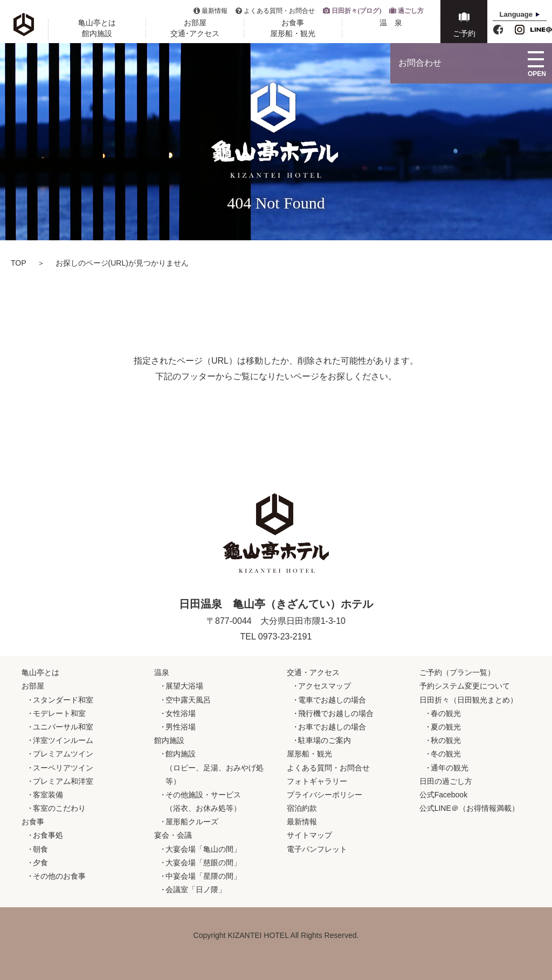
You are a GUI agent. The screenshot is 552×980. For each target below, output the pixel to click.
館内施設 (97, 34)
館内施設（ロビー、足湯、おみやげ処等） (215, 767)
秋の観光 (446, 740)
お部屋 (195, 23)
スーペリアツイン (63, 768)
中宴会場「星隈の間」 (203, 876)
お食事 (293, 23)
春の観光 (446, 713)
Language (516, 14)
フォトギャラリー (317, 781)
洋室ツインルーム (63, 740)
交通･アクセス (195, 34)
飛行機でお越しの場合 (336, 713)
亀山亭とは (97, 23)
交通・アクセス (313, 672)
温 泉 (391, 23)
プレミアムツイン (63, 754)
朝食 (40, 849)
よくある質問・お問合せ (279, 11)
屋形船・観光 (293, 34)
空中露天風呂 (188, 700)
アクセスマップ (325, 686)
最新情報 (215, 11)
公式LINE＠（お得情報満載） (469, 808)
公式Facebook (443, 795)
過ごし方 (411, 11)
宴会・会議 (173, 835)
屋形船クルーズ (192, 822)
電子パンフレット (317, 849)
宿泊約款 (302, 808)
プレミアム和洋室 (63, 781)
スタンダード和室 (63, 700)
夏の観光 (446, 727)
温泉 (162, 672)
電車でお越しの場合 (332, 700)
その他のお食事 (59, 876)
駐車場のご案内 (325, 740)
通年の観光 (450, 768)
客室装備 (48, 795)
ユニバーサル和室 (63, 727)
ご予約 (464, 34)
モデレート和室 (59, 713)
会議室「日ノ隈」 (196, 889)
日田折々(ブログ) (356, 11)
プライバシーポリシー (325, 795)
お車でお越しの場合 (332, 727)
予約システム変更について (465, 686)
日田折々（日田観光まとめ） (468, 700)
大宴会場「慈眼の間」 (203, 863)
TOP (19, 263)
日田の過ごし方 (446, 781)
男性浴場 (181, 727)
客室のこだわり (59, 808)
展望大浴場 (184, 686)
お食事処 (48, 835)
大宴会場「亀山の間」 (203, 849)
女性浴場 (181, 713)
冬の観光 (446, 754)
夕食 (40, 863)
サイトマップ (309, 835)
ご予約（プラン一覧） (457, 672)
